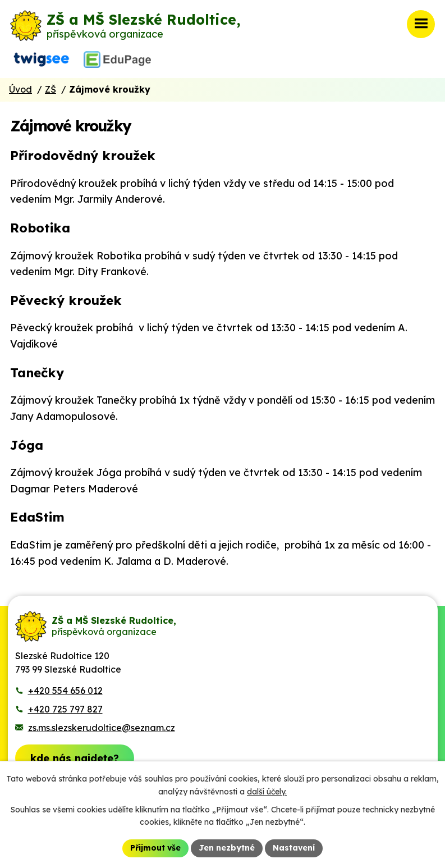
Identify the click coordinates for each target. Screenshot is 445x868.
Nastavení (294, 848)
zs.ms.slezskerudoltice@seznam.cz (102, 728)
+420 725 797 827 (65, 709)
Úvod (20, 89)
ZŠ (51, 89)
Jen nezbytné (227, 848)
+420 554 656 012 (65, 691)
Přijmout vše (155, 848)
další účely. (267, 792)
